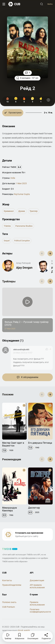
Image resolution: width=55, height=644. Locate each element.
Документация (37, 580)
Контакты (7, 580)
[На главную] (14, 4)
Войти (50, 4)
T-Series (7, 226)
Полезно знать (9, 602)
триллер (34, 211)
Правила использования (37, 603)
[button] (50, 253)
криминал (9, 211)
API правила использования (37, 586)
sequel (7, 241)
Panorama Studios (24, 226)
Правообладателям (12, 585)
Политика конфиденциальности (40, 611)
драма (22, 211)
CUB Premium (9, 607)
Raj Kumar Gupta (22, 194)
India (13, 178)
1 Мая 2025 (21, 183)
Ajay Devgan (24, 268)
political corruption (22, 241)
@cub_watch (24, 630)
